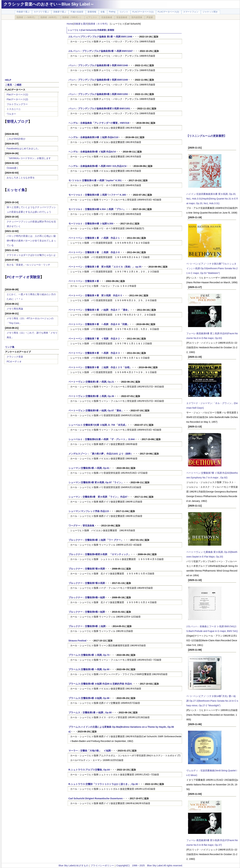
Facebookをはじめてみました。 (23, 148)
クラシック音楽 (15, 357)
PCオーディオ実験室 (23, 277)
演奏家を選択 (81, 24)
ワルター (11, 114)
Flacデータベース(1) (17, 94)
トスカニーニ (14, 109)
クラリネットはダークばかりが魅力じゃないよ (31, 255)
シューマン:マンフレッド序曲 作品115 (89, 511)
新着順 (111, 30)
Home (70, 24)
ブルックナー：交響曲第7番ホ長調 (87, 569)
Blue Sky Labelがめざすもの (73, 865)
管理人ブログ (17, 121)
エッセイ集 (16, 190)
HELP (8, 80)
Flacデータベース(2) (17, 99)
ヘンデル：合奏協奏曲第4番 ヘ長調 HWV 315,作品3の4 (98, 166)
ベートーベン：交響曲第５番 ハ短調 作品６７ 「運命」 (99, 310)
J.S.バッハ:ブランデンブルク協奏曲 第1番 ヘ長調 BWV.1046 (100, 37)
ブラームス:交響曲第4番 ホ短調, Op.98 (89, 698)
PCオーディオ (14, 362)
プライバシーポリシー (102, 865)
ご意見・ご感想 (13, 85)
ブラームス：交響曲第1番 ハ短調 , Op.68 (90, 712)
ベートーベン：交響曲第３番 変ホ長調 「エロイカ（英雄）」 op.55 (105, 267)
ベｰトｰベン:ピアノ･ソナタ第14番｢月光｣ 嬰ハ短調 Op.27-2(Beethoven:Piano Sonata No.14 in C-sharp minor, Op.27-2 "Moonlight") (212, 701)
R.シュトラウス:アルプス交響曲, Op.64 (89, 770)
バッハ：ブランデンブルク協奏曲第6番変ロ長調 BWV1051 (99, 109)
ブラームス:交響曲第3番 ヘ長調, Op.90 (89, 669)
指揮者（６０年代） (99, 24)
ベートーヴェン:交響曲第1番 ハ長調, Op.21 (91, 382)
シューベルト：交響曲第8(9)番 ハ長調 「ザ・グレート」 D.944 (102, 439)
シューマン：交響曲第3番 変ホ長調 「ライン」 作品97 (98, 497)
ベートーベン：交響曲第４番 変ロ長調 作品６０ (95, 295)
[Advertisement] (32, 47)
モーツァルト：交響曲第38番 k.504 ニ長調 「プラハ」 (97, 209)
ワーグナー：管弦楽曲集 (81, 526)
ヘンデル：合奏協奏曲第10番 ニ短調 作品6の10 (94, 137)
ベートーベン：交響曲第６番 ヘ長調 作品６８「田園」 (99, 324)
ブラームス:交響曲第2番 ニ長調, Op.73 (89, 655)
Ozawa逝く (13, 168)
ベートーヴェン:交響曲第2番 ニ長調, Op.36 (91, 396)
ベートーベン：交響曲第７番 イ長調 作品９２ (94, 339)
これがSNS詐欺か (16, 139)
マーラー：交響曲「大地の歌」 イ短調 (90, 751)
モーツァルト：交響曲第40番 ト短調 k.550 (91, 224)
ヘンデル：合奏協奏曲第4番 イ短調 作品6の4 (92, 152)
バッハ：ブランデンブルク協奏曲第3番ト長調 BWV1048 (98, 65)
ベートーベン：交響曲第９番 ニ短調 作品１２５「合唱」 (100, 367)
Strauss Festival (77, 641)
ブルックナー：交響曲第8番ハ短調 (87, 597)
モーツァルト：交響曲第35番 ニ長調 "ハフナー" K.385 (97, 195)
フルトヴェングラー (17, 104)
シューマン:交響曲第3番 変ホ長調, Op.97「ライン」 (96, 482)
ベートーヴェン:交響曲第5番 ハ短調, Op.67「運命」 (96, 411)
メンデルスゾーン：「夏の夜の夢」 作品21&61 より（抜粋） (101, 454)
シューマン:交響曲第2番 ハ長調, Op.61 (89, 468)
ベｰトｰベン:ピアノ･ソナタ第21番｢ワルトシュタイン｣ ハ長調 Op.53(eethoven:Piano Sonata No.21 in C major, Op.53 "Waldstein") (212, 268)
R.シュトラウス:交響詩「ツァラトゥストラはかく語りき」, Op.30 (103, 784)
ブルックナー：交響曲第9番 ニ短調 (87, 626)
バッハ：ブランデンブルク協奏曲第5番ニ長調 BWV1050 (98, 94)
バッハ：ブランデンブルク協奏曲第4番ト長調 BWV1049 (98, 80)
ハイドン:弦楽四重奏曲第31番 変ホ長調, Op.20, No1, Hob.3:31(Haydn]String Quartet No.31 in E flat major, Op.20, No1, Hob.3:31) (212, 199)
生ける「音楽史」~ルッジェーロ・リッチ (28, 265)
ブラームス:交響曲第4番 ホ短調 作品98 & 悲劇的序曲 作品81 (101, 684)
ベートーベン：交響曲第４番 (84, 281)
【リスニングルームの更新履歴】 (206, 136)
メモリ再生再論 (15, 309)
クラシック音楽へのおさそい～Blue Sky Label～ (49, 4)
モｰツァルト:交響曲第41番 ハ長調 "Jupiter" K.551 (95, 180)
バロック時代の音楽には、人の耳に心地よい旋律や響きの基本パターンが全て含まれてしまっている (31, 241)
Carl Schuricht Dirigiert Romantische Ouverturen (96, 798)
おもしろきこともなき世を (21, 178)
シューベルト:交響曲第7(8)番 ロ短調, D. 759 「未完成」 (98, 425)
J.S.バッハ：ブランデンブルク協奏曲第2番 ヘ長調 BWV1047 (101, 51)
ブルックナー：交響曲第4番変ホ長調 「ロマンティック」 (100, 554)
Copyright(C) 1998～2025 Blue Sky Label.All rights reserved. (149, 865)
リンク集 (10, 347)
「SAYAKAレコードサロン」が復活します (29, 158)
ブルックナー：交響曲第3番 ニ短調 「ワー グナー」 (96, 540)
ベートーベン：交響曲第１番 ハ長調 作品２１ (94, 238)
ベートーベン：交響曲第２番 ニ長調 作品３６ (94, 252)
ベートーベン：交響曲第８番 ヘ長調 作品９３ (94, 353)
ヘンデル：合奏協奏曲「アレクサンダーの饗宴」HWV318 (99, 123)
